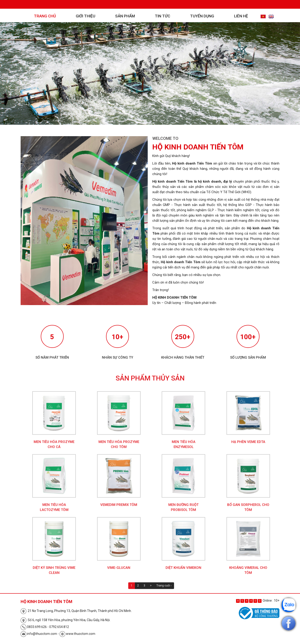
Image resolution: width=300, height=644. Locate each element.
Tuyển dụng (202, 16)
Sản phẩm (125, 16)
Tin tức (162, 16)
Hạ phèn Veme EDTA (248, 446)
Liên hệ (241, 16)
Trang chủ (45, 16)
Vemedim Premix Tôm (119, 509)
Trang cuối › (164, 590)
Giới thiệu (86, 16)
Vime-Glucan (119, 572)
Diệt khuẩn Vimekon (183, 572)
